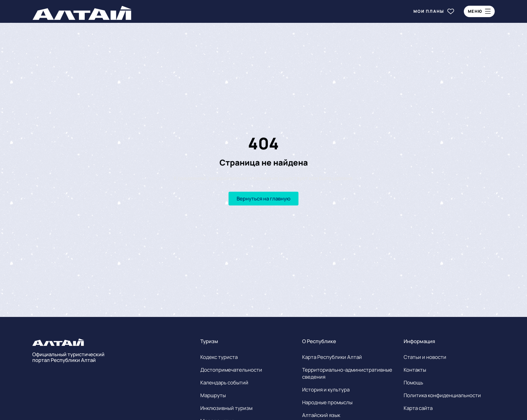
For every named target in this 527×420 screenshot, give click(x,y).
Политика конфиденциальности (442, 395)
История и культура (326, 390)
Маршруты (213, 395)
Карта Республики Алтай (332, 357)
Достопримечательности (231, 370)
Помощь (413, 383)
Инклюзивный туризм (226, 408)
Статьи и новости (425, 357)
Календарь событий (224, 383)
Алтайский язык (321, 415)
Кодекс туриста (219, 357)
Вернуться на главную (263, 199)
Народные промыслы (327, 402)
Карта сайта (418, 408)
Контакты (415, 370)
